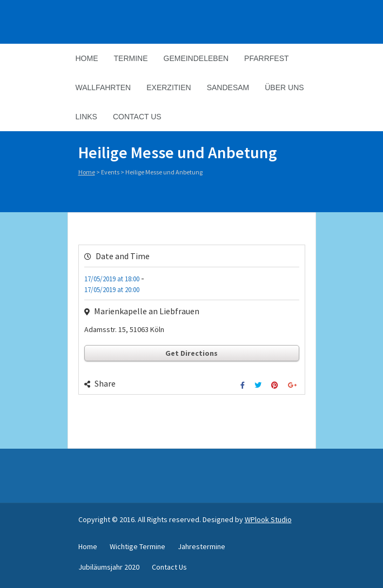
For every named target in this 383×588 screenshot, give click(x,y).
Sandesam (228, 87)
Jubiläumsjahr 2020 (109, 567)
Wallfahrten (103, 87)
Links (86, 117)
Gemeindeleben (196, 58)
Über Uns (284, 87)
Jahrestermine (201, 546)
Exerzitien (169, 87)
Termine (131, 58)
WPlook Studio (268, 519)
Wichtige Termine (137, 546)
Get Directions (192, 353)
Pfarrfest (266, 58)
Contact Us (137, 117)
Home (87, 58)
